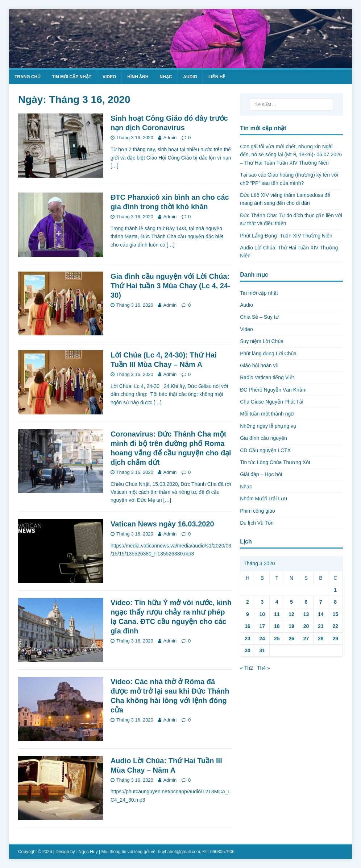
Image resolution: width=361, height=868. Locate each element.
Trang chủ (28, 77)
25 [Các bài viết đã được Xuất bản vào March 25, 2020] (277, 638)
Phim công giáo (258, 511)
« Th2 (246, 668)
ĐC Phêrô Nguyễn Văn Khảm (273, 390)
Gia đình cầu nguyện (264, 438)
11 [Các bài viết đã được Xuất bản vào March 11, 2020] (277, 614)
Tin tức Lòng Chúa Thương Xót (275, 462)
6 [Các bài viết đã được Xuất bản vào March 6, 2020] (306, 602)
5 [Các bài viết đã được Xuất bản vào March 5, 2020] (291, 602)
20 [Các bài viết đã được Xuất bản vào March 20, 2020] (306, 626)
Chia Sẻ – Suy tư (259, 317)
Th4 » (264, 668)
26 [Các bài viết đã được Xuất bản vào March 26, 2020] (291, 638)
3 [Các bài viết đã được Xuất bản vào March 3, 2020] (262, 602)
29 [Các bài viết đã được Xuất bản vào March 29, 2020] (335, 638)
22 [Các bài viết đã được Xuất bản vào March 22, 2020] (335, 626)
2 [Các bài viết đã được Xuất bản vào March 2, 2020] (248, 602)
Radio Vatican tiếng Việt (267, 377)
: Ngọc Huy (87, 852)
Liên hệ (217, 77)
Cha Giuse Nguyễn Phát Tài (271, 402)
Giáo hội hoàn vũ (259, 365)
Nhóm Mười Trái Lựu (264, 499)
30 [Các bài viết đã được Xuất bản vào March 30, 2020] (248, 650)
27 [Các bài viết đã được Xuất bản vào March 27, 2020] (306, 638)
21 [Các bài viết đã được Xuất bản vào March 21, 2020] (321, 626)
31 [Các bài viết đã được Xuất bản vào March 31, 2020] (262, 650)
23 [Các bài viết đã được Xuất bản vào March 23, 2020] (248, 638)
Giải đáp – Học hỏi (261, 474)
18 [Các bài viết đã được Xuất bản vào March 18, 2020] (277, 626)
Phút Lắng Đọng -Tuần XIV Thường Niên (286, 236)
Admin (170, 138)
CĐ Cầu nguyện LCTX (265, 450)
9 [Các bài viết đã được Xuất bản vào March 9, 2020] (248, 614)
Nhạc (166, 77)
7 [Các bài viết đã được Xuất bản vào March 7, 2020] (321, 602)
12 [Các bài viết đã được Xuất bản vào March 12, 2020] (291, 614)
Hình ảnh (138, 77)
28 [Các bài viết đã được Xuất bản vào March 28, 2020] (321, 638)
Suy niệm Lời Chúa (262, 341)
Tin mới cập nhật (72, 77)
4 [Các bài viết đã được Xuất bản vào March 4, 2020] (277, 602)
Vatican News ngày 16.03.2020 (162, 524)
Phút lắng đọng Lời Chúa (268, 354)
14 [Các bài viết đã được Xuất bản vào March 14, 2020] (321, 614)
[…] (115, 166)
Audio (190, 77)
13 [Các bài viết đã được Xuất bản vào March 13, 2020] (306, 614)
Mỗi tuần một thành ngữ (267, 414)
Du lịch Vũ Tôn (257, 523)
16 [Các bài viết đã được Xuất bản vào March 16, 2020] (248, 626)
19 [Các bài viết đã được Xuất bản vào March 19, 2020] (291, 626)
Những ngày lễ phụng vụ (268, 426)
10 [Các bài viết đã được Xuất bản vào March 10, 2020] (262, 614)
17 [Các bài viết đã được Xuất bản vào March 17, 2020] (262, 626)
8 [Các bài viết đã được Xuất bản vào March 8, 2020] (335, 602)
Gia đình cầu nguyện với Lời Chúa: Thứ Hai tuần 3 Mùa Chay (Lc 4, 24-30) (171, 286)
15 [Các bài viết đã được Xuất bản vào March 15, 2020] (335, 614)
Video (109, 77)
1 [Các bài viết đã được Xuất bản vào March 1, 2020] (335, 590)
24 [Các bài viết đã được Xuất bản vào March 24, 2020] (262, 638)
